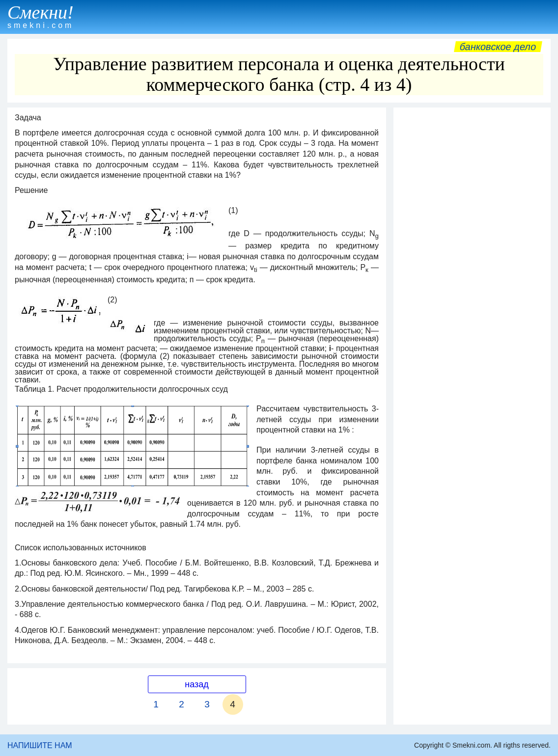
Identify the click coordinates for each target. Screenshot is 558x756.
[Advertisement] (472, 174)
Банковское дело (498, 47)
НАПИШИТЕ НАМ (40, 745)
